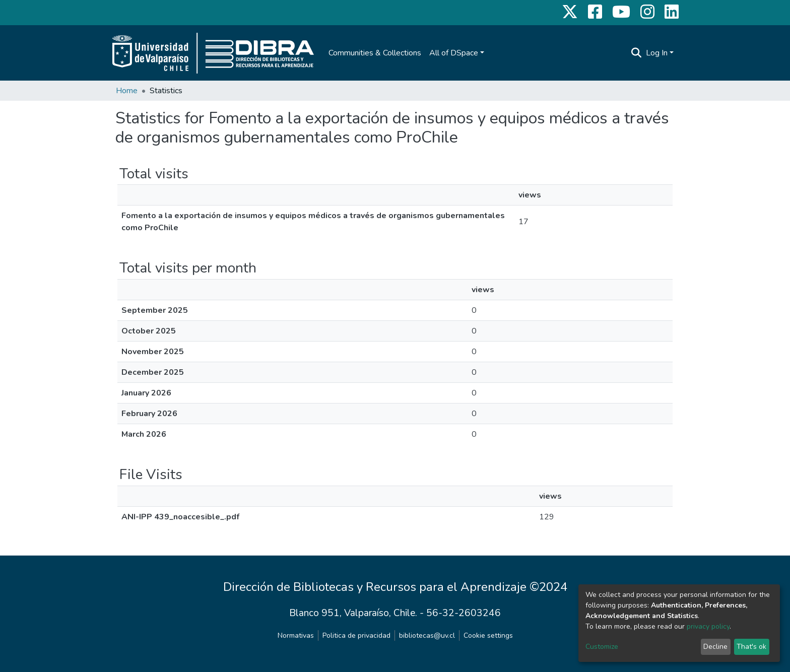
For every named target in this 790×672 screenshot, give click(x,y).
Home (127, 91)
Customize (602, 647)
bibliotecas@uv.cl (427, 635)
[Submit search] (637, 53)
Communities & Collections (375, 53)
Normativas (296, 635)
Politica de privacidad (356, 635)
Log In (657, 53)
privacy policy (708, 626)
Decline (715, 647)
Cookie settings (488, 635)
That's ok (751, 647)
